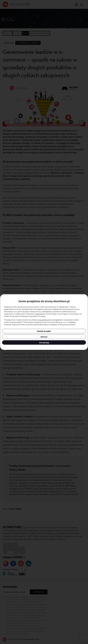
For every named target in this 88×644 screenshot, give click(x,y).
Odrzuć (44, 337)
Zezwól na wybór (44, 331)
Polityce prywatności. (68, 324)
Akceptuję (44, 342)
